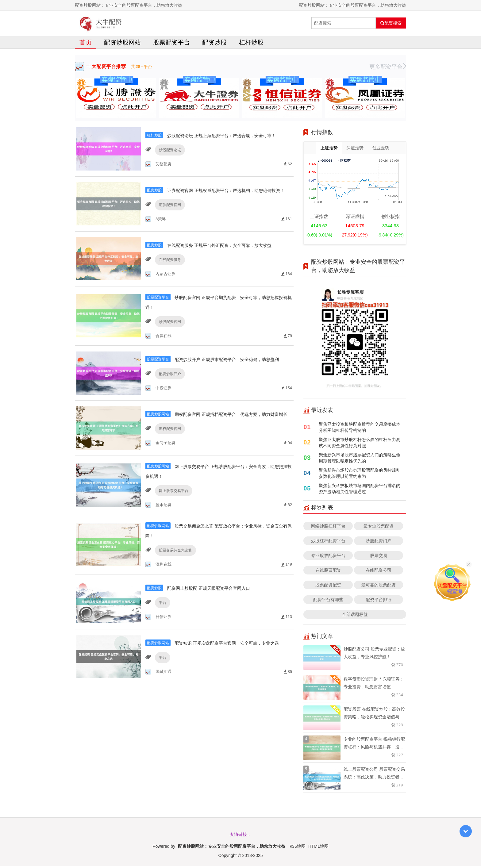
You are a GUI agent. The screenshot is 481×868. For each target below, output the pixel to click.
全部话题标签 (355, 616)
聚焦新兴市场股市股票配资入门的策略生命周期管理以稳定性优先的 (360, 460)
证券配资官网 (168, 219)
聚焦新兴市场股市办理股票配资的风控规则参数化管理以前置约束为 (360, 475)
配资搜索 (391, 23)
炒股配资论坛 (168, 159)
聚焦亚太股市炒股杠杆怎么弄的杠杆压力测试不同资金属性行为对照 (360, 444)
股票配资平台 (171, 44)
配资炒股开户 (168, 400)
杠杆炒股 (251, 44)
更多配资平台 (388, 68)
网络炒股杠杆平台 (328, 528)
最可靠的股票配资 (379, 587)
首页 (86, 44)
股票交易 (379, 557)
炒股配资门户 (379, 542)
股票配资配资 (328, 587)
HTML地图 (318, 848)
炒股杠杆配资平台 (328, 542)
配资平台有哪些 (328, 601)
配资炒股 (214, 44)
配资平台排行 (379, 601)
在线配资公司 (379, 572)
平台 (161, 635)
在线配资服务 (168, 280)
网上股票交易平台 (172, 521)
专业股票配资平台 (328, 557)
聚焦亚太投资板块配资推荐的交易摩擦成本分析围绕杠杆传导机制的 (360, 429)
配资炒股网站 (122, 44)
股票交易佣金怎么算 (174, 582)
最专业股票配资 (379, 528)
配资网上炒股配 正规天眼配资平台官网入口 (214, 620)
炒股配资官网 (168, 340)
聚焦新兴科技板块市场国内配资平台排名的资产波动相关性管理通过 (360, 490)
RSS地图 (298, 848)
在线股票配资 (328, 572)
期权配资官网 (168, 461)
